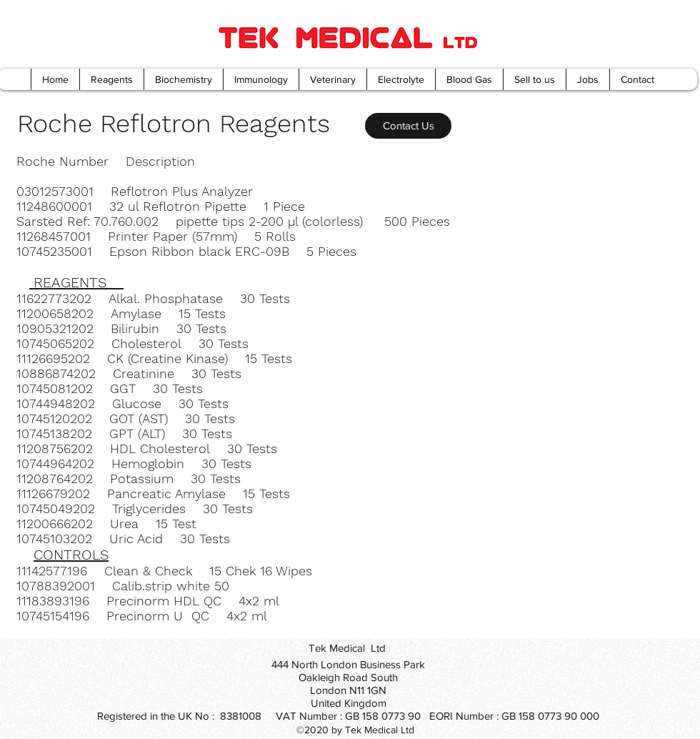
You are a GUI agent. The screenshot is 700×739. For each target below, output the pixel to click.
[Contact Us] (408, 126)
